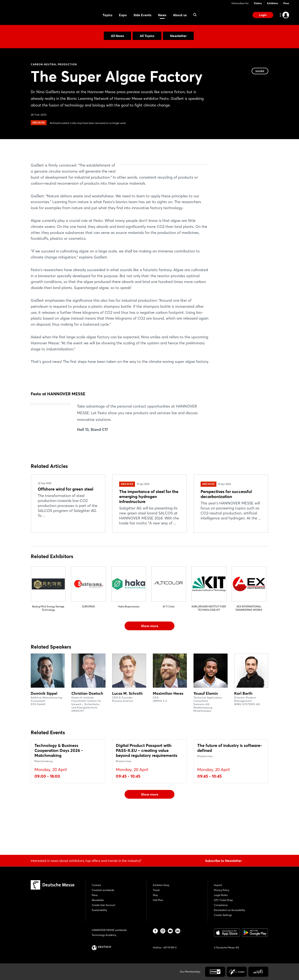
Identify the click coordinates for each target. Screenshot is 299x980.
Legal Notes (221, 895)
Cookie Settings (223, 915)
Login (263, 15)
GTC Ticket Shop (223, 900)
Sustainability (99, 910)
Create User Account (104, 905)
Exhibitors (273, 3)
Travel (156, 890)
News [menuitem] (162, 15)
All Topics (147, 36)
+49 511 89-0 (169, 947)
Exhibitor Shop (161, 885)
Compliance (221, 905)
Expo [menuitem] (123, 15)
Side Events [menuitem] (142, 15)
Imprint (218, 885)
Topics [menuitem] (107, 15)
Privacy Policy (222, 890)
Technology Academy (104, 935)
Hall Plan (158, 900)
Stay (155, 895)
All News (117, 36)
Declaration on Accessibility (229, 910)
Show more (150, 665)
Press (286, 3)
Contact (96, 885)
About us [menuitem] (180, 15)
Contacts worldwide (103, 890)
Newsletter (178, 36)
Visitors (258, 3)
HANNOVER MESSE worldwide (109, 930)
